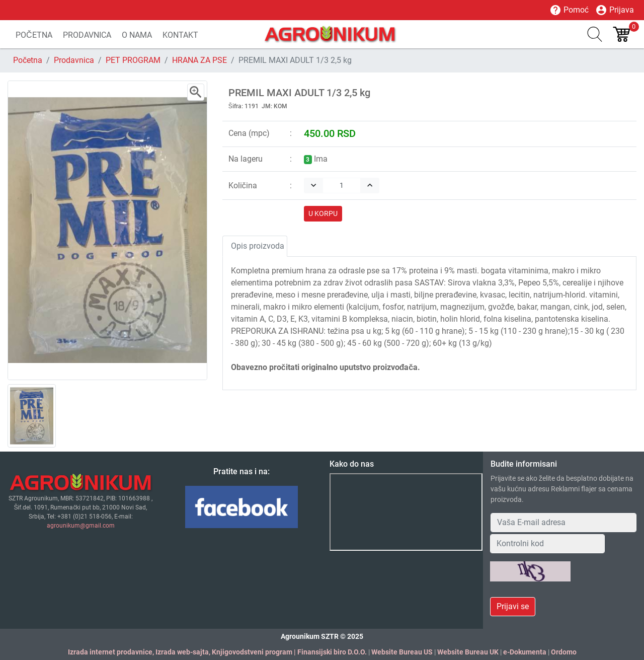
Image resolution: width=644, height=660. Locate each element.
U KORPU (323, 213)
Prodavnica (74, 60)
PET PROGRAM (133, 60)
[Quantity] (342, 186)
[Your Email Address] (563, 523)
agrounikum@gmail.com (81, 526)
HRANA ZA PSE (199, 60)
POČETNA (34, 35)
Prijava (615, 10)
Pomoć (569, 10)
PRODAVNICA (87, 35)
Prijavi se (513, 606)
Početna (28, 60)
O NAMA (137, 35)
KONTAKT (180, 35)
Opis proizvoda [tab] (258, 246)
